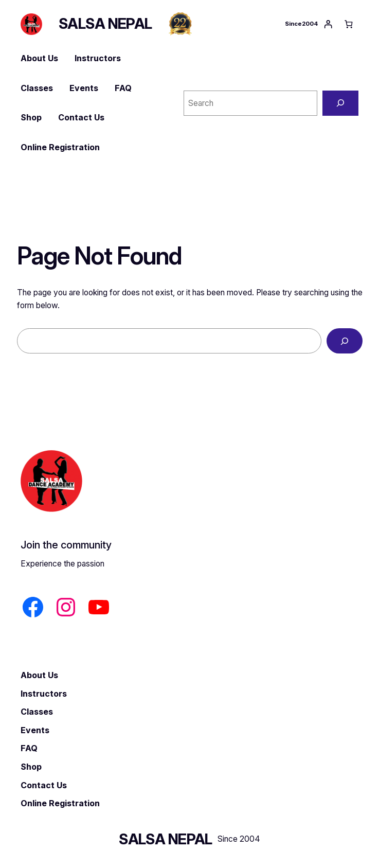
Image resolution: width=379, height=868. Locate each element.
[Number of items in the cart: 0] (348, 24)
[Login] (328, 24)
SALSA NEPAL (105, 24)
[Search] (340, 103)
